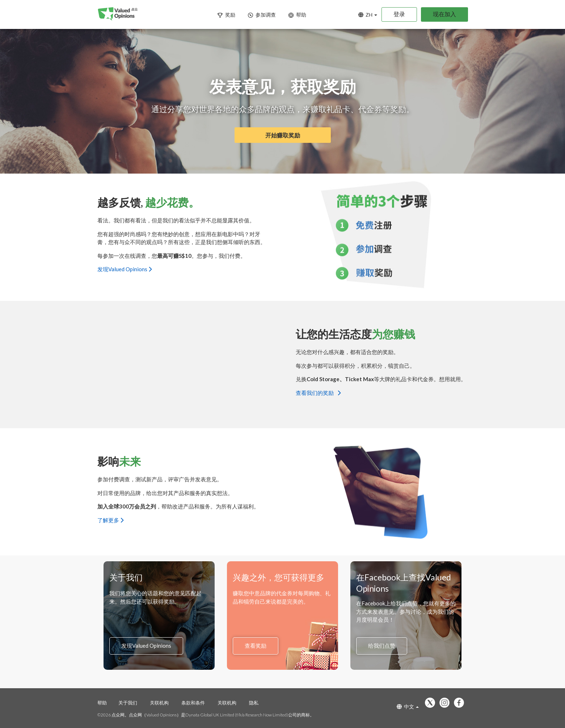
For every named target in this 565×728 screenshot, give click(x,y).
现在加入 (444, 14)
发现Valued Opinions (125, 269)
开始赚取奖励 (283, 135)
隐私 (254, 703)
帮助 (102, 703)
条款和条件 (193, 703)
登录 (399, 14)
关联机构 (159, 703)
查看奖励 (256, 646)
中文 (408, 706)
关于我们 (128, 703)
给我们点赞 (382, 646)
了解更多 (110, 520)
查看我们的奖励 (318, 392)
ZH (368, 15)
